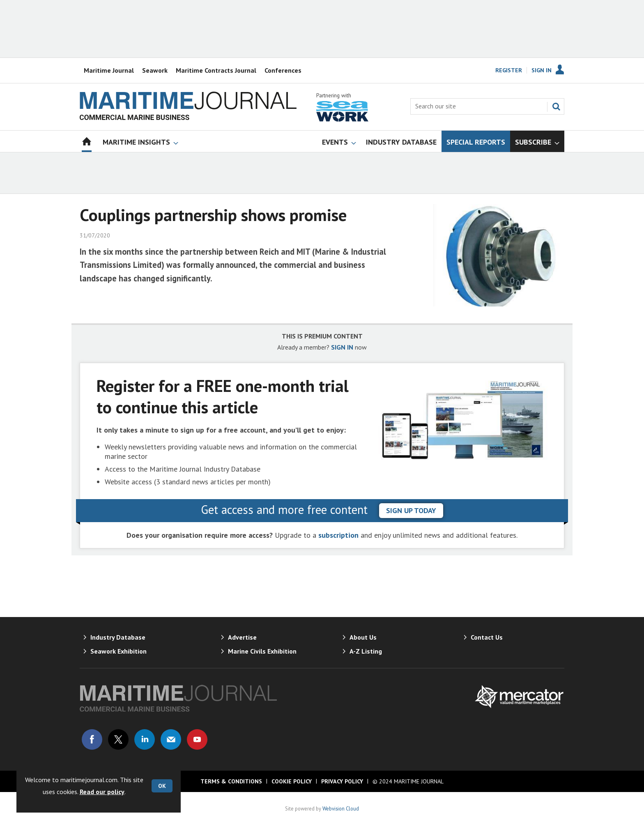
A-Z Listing (366, 651)
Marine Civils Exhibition (262, 651)
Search (556, 106)
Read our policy (102, 792)
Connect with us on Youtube (197, 739)
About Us (363, 637)
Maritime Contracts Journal (216, 70)
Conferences (283, 70)
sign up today (411, 510)
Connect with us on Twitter (118, 739)
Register (509, 70)
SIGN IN (342, 347)
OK (162, 786)
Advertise (242, 637)
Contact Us (487, 637)
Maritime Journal (109, 70)
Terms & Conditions (231, 781)
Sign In (542, 70)
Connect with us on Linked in (145, 739)
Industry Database (118, 637)
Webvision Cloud (341, 808)
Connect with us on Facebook (92, 739)
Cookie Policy (292, 781)
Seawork (155, 70)
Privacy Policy (342, 781)
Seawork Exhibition (118, 651)
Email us (171, 739)
